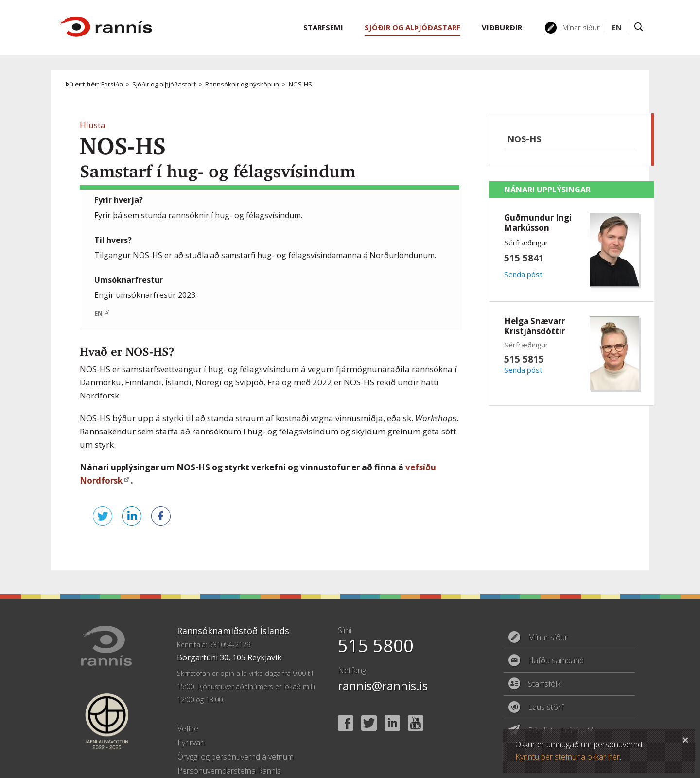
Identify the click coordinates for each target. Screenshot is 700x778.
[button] (93, 125)
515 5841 (524, 258)
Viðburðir (502, 27)
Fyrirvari (191, 723)
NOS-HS (300, 84)
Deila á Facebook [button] (148, 526)
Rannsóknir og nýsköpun (242, 84)
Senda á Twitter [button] (89, 526)
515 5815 (524, 359)
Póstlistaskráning (557, 711)
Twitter (369, 704)
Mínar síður (581, 27)
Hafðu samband (556, 641)
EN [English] (617, 27)
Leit (639, 27)
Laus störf (546, 688)
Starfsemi (323, 27)
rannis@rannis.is (383, 666)
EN (98, 313)
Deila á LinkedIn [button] (119, 526)
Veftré (188, 709)
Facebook (346, 704)
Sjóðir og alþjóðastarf (164, 84)
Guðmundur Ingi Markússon (538, 222)
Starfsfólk (544, 664)
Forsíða (112, 84)
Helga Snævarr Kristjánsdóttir (534, 326)
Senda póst (523, 274)
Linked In (392, 704)
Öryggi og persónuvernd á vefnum (236, 737)
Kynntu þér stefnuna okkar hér (568, 757)
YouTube (416, 704)
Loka (685, 739)
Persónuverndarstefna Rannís (229, 751)
